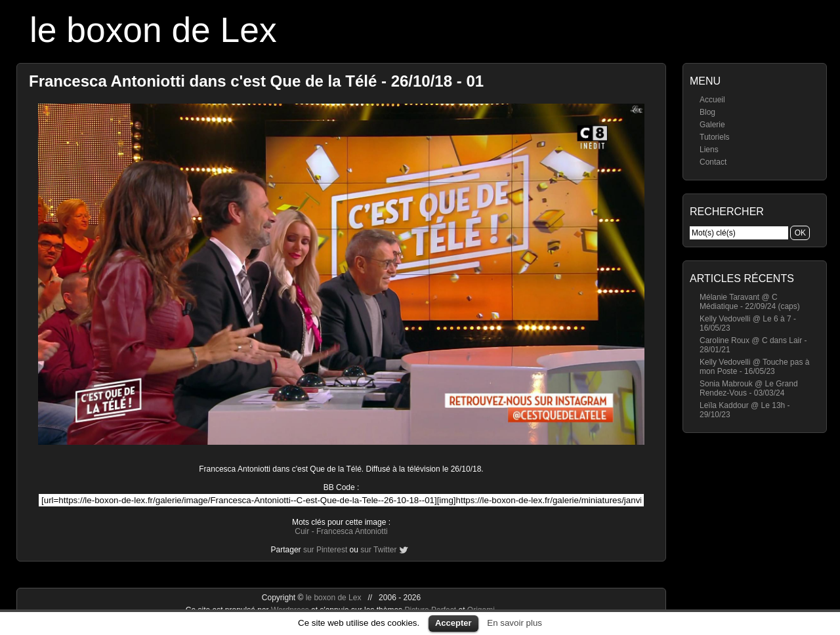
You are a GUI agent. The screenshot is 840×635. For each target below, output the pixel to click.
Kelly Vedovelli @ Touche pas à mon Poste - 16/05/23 (754, 367)
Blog (707, 112)
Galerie (712, 125)
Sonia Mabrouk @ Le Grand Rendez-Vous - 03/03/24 (749, 388)
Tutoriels (715, 137)
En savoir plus (514, 623)
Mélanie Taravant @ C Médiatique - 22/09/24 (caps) (750, 302)
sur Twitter (378, 550)
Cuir (302, 531)
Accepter (453, 623)
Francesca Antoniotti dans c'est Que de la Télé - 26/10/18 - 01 (256, 81)
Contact (713, 162)
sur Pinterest (325, 550)
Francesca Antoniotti (352, 531)
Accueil (712, 100)
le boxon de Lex (153, 30)
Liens (709, 150)
